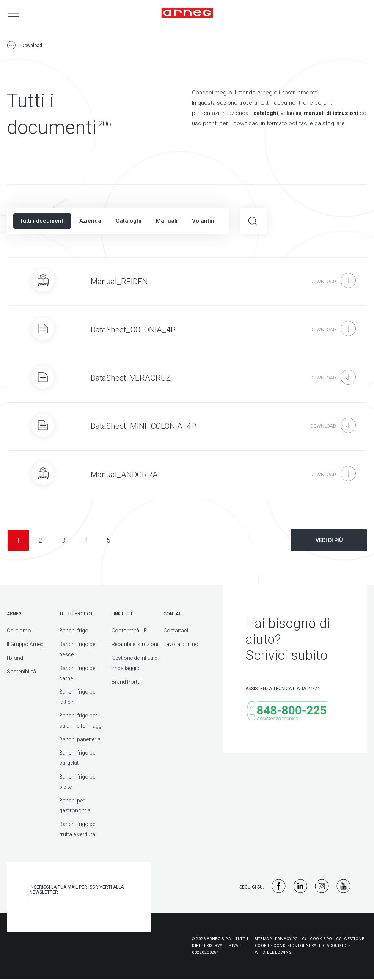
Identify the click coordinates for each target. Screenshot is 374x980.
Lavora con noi (181, 644)
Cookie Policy (325, 939)
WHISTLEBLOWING (273, 952)
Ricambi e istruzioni (135, 644)
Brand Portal (126, 682)
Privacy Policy (291, 939)
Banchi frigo (74, 631)
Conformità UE (129, 631)
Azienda (90, 221)
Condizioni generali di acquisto (310, 946)
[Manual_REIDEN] (187, 282)
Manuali (167, 221)
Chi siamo (19, 631)
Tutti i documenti (42, 221)
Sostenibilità (21, 672)
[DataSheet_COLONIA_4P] (187, 330)
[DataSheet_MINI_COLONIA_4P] (187, 426)
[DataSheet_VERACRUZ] (187, 378)
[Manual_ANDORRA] (187, 475)
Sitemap (263, 939)
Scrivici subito (287, 655)
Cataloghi (129, 221)
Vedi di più (329, 540)
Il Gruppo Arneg (25, 644)
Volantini (204, 221)
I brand (15, 658)
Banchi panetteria (80, 739)
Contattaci (176, 631)
